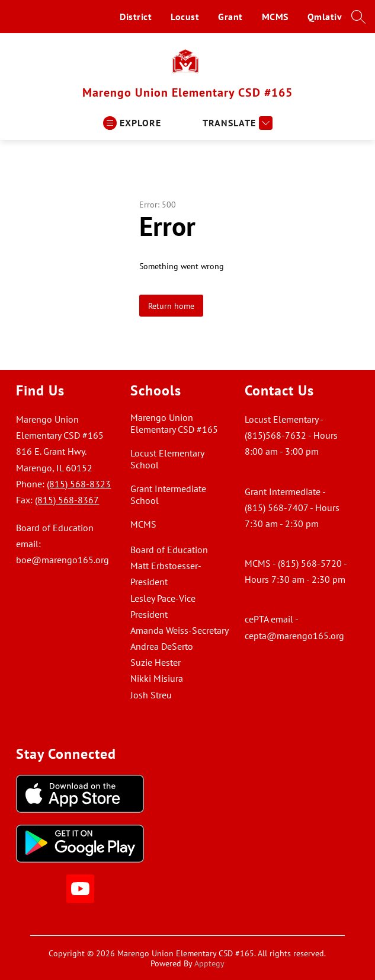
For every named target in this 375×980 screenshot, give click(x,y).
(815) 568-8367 (67, 500)
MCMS (275, 17)
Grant (230, 17)
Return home (171, 306)
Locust (185, 17)
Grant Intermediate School (168, 494)
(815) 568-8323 (79, 484)
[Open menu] (132, 123)
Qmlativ (325, 17)
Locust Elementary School (167, 459)
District (136, 17)
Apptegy (209, 963)
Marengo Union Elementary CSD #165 (174, 423)
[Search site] (358, 17)
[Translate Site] (236, 123)
